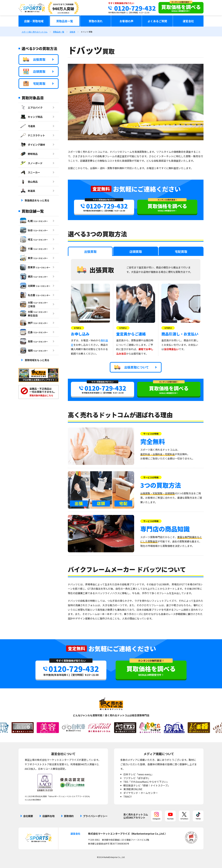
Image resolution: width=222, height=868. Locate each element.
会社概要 (28, 816)
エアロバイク (31, 107)
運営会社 (188, 21)
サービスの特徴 (151, 434)
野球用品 (29, 154)
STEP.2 (123, 328)
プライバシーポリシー (95, 816)
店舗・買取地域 (34, 21)
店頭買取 (34, 72)
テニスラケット (33, 135)
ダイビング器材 (33, 145)
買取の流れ (96, 21)
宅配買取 (34, 84)
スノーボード (31, 163)
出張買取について (132, 367)
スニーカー (30, 172)
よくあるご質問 (157, 21)
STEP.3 (168, 328)
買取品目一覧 (65, 21)
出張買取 (34, 59)
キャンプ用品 (31, 117)
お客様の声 (126, 21)
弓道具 (28, 126)
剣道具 (28, 191)
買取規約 (69, 816)
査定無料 (101, 189)
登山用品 (29, 182)
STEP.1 (78, 328)
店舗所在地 (48, 816)
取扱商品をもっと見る (37, 200)
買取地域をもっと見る (37, 360)
